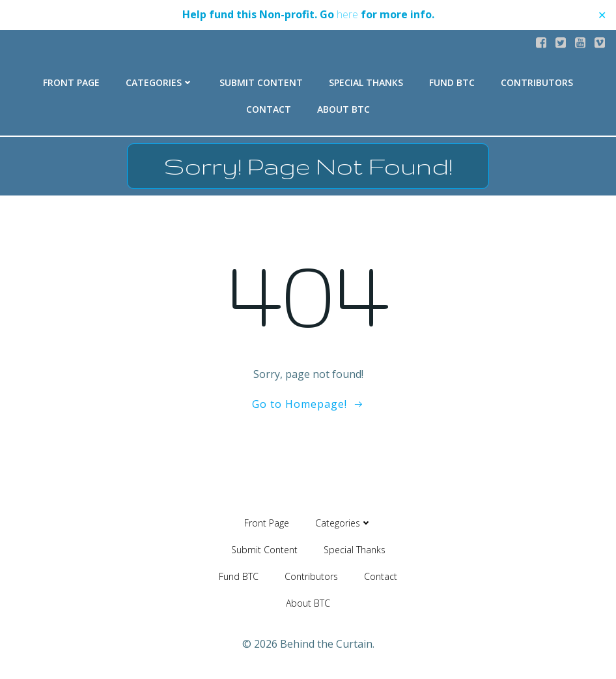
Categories (160, 82)
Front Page (71, 82)
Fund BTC (452, 82)
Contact (269, 109)
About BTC (343, 109)
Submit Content (261, 82)
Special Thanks (366, 82)
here (347, 14)
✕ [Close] (602, 15)
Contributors (537, 82)
